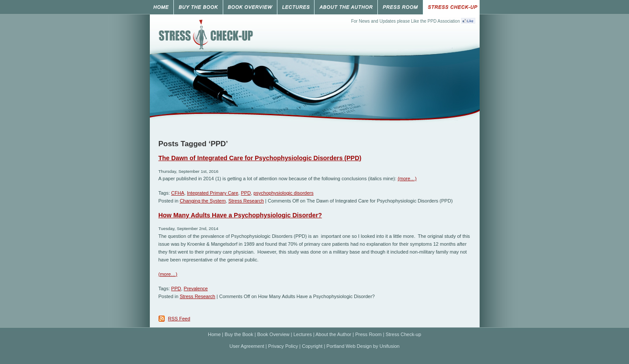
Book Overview (273, 334)
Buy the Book (239, 334)
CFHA (178, 193)
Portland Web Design (349, 346)
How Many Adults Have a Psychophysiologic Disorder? (240, 215)
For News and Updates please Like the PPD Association (406, 21)
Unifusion (390, 346)
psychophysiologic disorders (283, 193)
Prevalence (196, 288)
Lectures (303, 334)
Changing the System (202, 201)
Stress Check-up (403, 334)
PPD (246, 193)
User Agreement (247, 346)
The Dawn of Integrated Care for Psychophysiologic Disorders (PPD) (260, 158)
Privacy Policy (283, 346)
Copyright (312, 346)
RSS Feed (179, 319)
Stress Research (246, 201)
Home (214, 334)
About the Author (333, 334)
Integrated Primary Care (213, 193)
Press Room (368, 334)
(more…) (407, 179)
